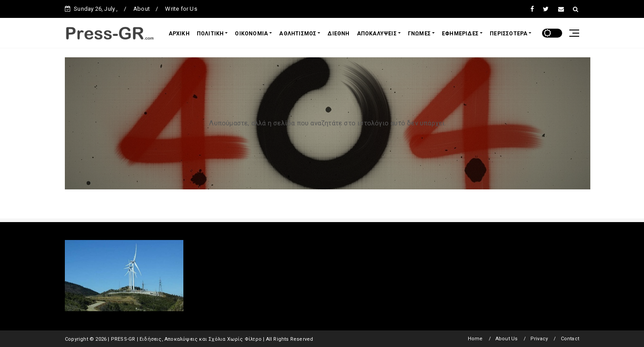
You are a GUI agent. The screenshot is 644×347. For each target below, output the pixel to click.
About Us (507, 339)
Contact (570, 339)
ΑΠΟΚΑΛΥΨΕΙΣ (377, 34)
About (142, 9)
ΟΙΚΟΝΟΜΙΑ (251, 34)
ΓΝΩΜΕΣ (419, 34)
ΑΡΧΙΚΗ (179, 34)
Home (475, 339)
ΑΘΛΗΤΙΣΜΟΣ (298, 34)
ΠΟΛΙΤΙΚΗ (210, 34)
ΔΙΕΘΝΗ (338, 34)
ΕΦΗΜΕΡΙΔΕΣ (460, 34)
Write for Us (181, 9)
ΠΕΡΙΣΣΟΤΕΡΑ (508, 34)
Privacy (539, 339)
